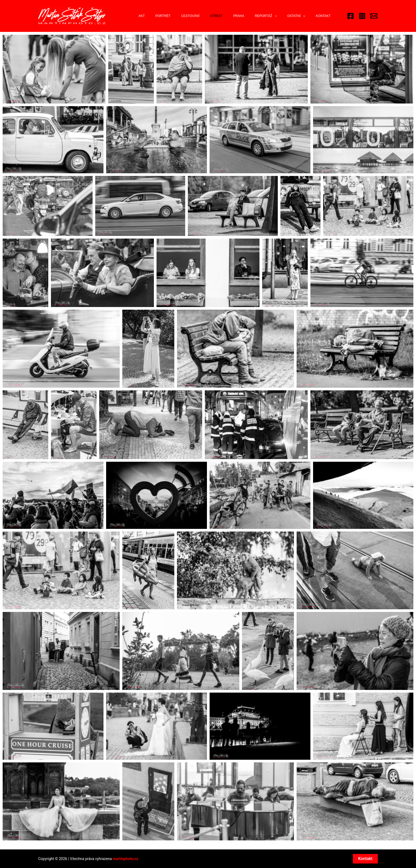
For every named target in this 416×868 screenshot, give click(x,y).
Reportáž (276, 19)
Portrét (191, 19)
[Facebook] (350, 19)
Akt (173, 19)
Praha (254, 19)
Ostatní (303, 19)
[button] (54, 75)
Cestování (214, 19)
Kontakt (325, 19)
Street (235, 19)
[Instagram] (362, 19)
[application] (285, 19)
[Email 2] (374, 19)
